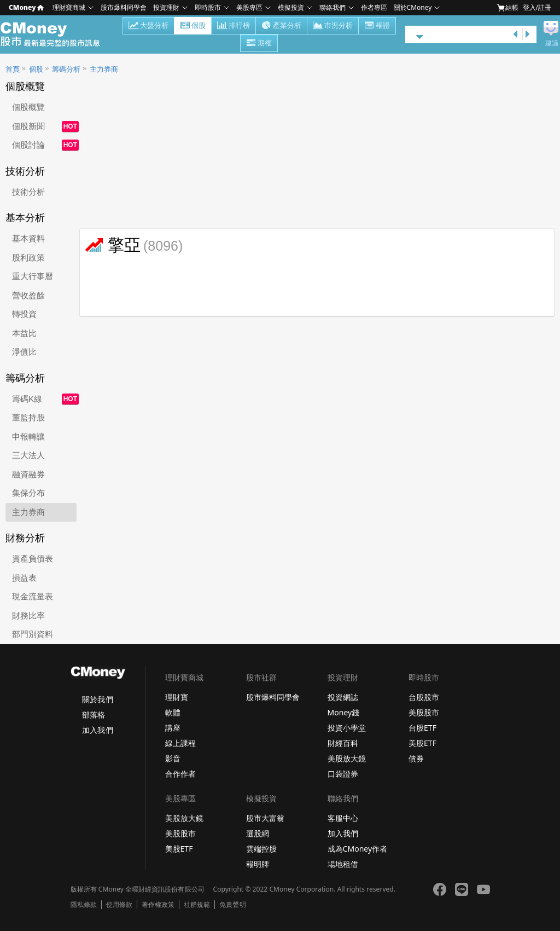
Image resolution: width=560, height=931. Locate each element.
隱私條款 (84, 905)
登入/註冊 (537, 7)
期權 (259, 44)
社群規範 (197, 905)
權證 (377, 26)
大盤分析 (148, 26)
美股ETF (422, 743)
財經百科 (343, 743)
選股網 (258, 833)
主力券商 (104, 69)
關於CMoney (413, 7)
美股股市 (424, 712)
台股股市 (424, 697)
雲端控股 (261, 849)
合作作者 (180, 774)
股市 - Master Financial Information (56, 34)
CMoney (26, 7)
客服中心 (343, 818)
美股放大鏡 (347, 758)
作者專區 (374, 7)
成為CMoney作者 (358, 849)
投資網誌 (343, 697)
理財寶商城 (69, 7)
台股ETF (422, 728)
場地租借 (343, 864)
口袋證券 (343, 774)
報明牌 (258, 864)
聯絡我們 (332, 7)
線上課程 (180, 743)
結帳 (507, 8)
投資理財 (166, 7)
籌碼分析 (66, 69)
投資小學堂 (347, 728)
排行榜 (234, 26)
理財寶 (177, 697)
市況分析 (333, 26)
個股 (193, 26)
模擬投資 (291, 7)
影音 (173, 758)
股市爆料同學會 (124, 7)
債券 (416, 758)
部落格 (94, 715)
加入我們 (97, 730)
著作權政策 (158, 905)
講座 (173, 728)
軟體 (173, 712)
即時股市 (208, 7)
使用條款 (119, 905)
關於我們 (97, 699)
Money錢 (344, 712)
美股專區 (249, 7)
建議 (552, 43)
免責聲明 (232, 905)
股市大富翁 (265, 818)
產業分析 (281, 26)
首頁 (13, 69)
